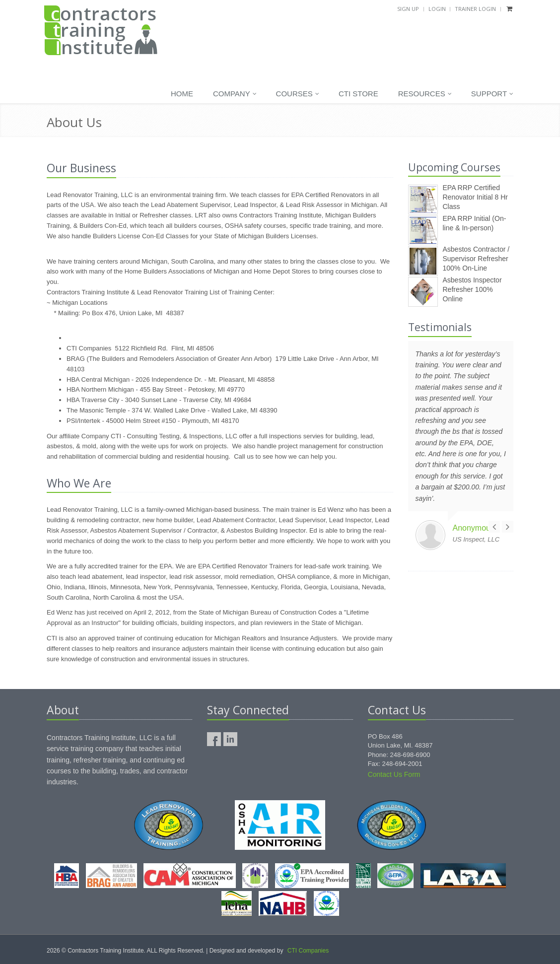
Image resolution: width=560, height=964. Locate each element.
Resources (425, 94)
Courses (298, 94)
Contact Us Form (394, 774)
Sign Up (408, 9)
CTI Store (358, 94)
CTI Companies (308, 951)
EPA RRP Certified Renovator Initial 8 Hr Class (476, 197)
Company (235, 94)
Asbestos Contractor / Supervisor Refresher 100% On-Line (476, 258)
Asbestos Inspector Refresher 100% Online (472, 289)
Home (182, 94)
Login (437, 9)
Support (492, 94)
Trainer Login (475, 9)
